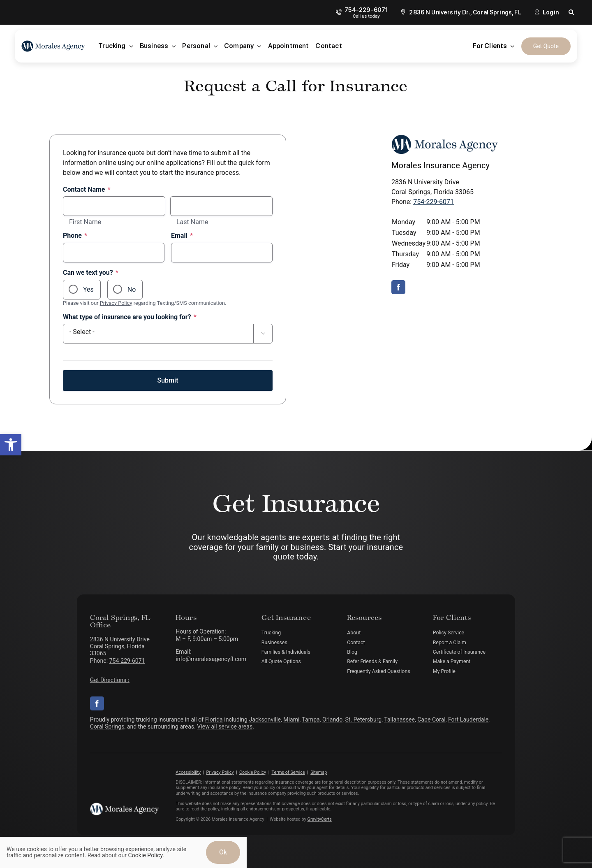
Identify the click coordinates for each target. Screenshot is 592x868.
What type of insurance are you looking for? (130, 317)
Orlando (332, 719)
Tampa (311, 719)
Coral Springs (107, 726)
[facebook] (398, 287)
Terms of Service (288, 772)
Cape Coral (431, 719)
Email (182, 236)
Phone (75, 236)
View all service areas (225, 726)
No (132, 289)
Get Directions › (110, 680)
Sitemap (319, 772)
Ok (223, 852)
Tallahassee (399, 719)
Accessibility (188, 772)
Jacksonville (265, 719)
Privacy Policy (116, 303)
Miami (291, 719)
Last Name (192, 222)
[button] (11, 445)
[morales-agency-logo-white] (125, 806)
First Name (85, 222)
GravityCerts (320, 819)
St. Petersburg (364, 719)
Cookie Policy (253, 772)
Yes (88, 289)
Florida (214, 719)
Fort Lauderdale (468, 719)
